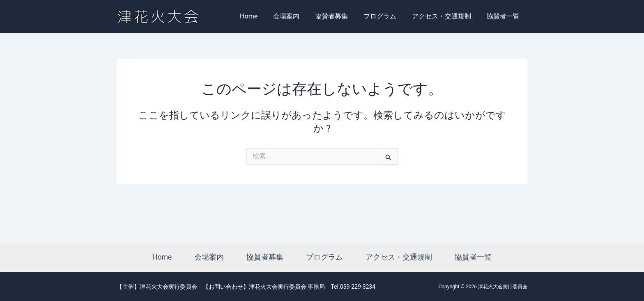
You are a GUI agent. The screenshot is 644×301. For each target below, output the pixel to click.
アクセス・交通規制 (445, 16)
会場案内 (297, 16)
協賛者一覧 (504, 16)
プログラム (386, 16)
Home (262, 16)
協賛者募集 (340, 16)
